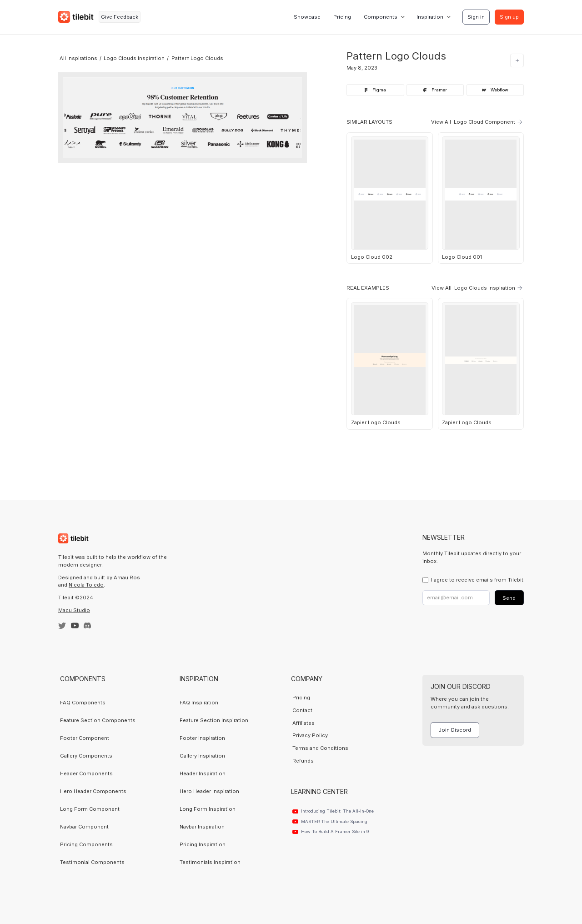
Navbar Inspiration (202, 827)
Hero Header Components (93, 791)
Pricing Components (86, 844)
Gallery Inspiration (202, 756)
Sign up (509, 17)
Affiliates (304, 723)
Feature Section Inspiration (214, 720)
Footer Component (85, 738)
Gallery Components (86, 756)
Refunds (303, 761)
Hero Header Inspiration (209, 791)
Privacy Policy (310, 735)
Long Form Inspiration (208, 809)
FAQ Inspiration (199, 703)
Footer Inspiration (202, 738)
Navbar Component (84, 827)
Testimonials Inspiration (210, 862)
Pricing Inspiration (203, 844)
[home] (76, 17)
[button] (384, 17)
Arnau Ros (127, 577)
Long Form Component (90, 809)
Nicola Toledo (86, 585)
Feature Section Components (98, 720)
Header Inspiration (203, 773)
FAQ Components (83, 703)
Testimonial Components (92, 862)
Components (381, 17)
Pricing (342, 17)
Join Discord (455, 730)
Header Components (86, 773)
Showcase (307, 17)
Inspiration (430, 17)
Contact (302, 710)
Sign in (476, 17)
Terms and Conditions (320, 748)
